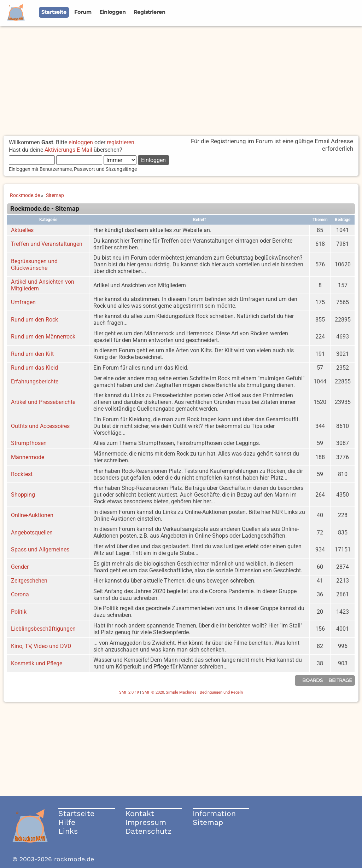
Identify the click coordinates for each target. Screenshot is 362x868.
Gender (20, 567)
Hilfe (67, 822)
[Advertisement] (181, 79)
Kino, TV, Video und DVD (41, 646)
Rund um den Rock (34, 320)
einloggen (81, 142)
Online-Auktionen (32, 515)
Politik (19, 612)
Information (214, 813)
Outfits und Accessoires (40, 426)
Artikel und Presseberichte (43, 402)
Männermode (28, 457)
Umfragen (23, 302)
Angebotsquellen (32, 533)
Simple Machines (181, 692)
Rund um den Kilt (32, 354)
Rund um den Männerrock (43, 337)
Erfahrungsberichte (35, 381)
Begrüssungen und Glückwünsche (34, 265)
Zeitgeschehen (29, 581)
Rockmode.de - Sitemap (45, 209)
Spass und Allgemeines (40, 549)
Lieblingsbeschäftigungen (43, 629)
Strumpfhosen (29, 443)
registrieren (121, 142)
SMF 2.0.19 (129, 692)
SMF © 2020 (153, 692)
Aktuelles (22, 230)
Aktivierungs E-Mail (68, 150)
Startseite (76, 813)
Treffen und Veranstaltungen (47, 244)
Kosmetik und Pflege (37, 663)
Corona (20, 594)
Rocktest (22, 474)
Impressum (146, 822)
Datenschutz (148, 831)
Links (68, 831)
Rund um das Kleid (34, 368)
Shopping (23, 495)
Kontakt (140, 813)
